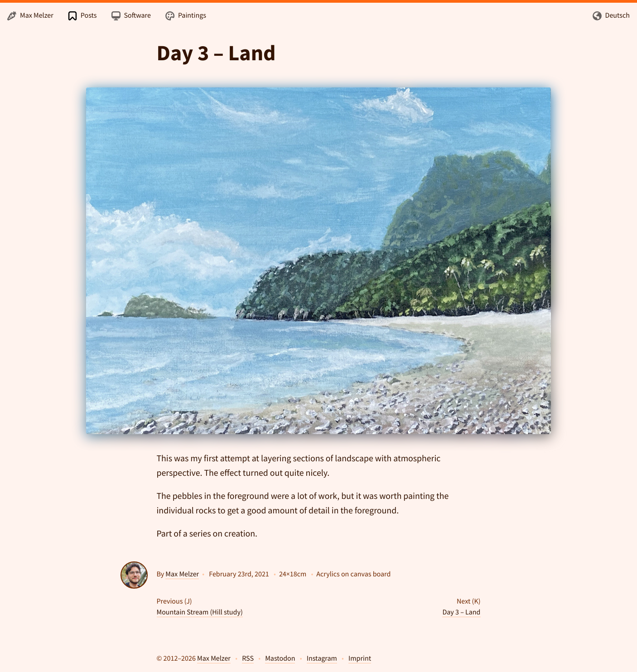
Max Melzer (182, 574)
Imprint (360, 658)
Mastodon (280, 658)
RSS (248, 658)
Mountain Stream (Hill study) (200, 612)
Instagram (322, 658)
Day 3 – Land (461, 612)
